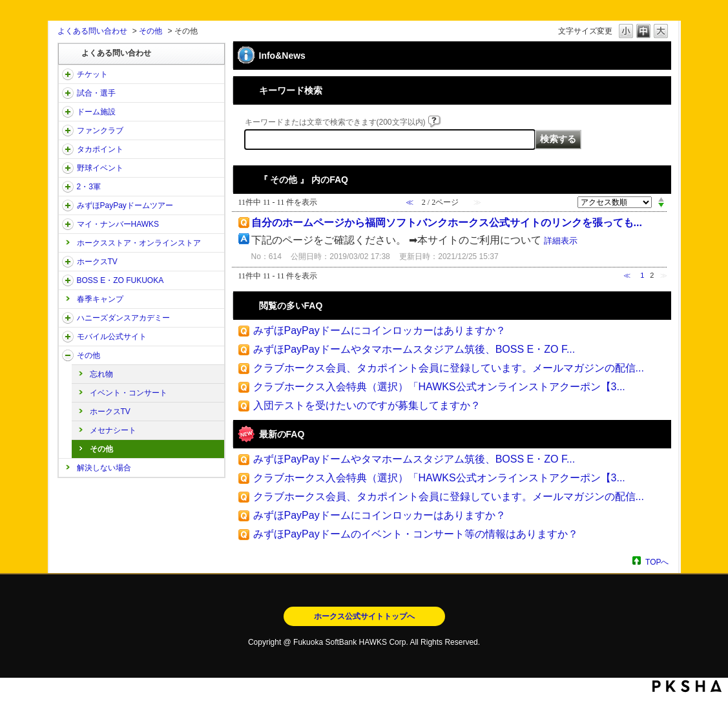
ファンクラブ (100, 131)
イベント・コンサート (129, 393)
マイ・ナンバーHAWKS (118, 224)
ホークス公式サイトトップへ (364, 616)
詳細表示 (561, 241)
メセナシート (113, 430)
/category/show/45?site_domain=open (68, 205)
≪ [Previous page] (627, 275)
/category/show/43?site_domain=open (68, 187)
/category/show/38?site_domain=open (68, 93)
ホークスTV (97, 262)
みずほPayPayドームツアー (125, 205)
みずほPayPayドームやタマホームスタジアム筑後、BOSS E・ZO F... (414, 349)
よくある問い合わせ (92, 31)
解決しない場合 (104, 468)
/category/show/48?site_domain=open (68, 337)
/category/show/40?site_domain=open (68, 131)
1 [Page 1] (642, 275)
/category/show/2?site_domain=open (68, 74)
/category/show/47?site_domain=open (68, 318)
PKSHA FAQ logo (687, 686)
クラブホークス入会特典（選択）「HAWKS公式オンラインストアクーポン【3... (439, 387)
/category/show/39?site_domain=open (68, 112)
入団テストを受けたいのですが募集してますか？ (367, 405)
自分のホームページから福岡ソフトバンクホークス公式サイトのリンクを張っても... (447, 223)
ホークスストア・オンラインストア (139, 243)
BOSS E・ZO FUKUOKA (120, 280)
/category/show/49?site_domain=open (68, 355)
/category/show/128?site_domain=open (68, 280)
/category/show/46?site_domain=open (68, 224)
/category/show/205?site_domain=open (68, 262)
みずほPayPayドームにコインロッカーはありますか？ (380, 330)
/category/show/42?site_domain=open (68, 168)
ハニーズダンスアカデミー (123, 318)
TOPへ (657, 562)
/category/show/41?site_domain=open (68, 149)
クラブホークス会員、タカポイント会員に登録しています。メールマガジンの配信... (449, 368)
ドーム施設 (96, 112)
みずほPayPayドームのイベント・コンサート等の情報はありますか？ (416, 534)
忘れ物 (101, 374)
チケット (92, 74)
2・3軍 (89, 187)
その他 (151, 31)
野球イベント (100, 168)
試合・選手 (96, 93)
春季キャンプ (100, 299)
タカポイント (100, 149)
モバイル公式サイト (112, 337)
